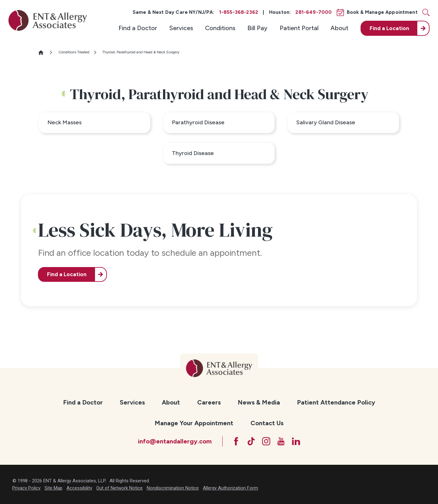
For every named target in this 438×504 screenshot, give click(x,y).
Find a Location (67, 274)
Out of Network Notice (119, 488)
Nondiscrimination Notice (173, 488)
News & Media (259, 402)
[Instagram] (266, 441)
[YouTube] (281, 441)
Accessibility (79, 488)
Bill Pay (257, 28)
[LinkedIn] (296, 441)
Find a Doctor (138, 28)
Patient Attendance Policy (336, 402)
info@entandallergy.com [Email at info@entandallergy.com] (175, 441)
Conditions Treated (74, 52)
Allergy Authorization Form (230, 488)
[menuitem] (138, 28)
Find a (389, 28)
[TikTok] (251, 441)
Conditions (220, 28)
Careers (209, 402)
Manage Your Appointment (194, 423)
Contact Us (267, 423)
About (339, 28)
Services (181, 28)
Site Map (53, 488)
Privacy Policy (26, 488)
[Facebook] (236, 441)
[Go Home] (44, 53)
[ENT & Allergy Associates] (48, 20)
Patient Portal (299, 28)
